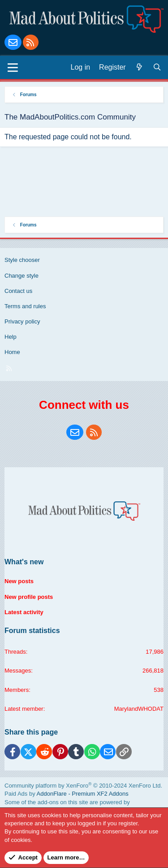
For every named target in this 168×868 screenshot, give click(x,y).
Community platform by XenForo (83, 786)
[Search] (157, 67)
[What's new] (139, 67)
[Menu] (13, 67)
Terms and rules (25, 306)
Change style (22, 276)
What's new (24, 562)
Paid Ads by (67, 794)
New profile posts (29, 597)
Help (11, 337)
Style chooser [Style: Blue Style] (22, 260)
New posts (19, 581)
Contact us (18, 291)
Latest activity (24, 612)
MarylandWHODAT (139, 709)
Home (12, 352)
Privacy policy (22, 321)
